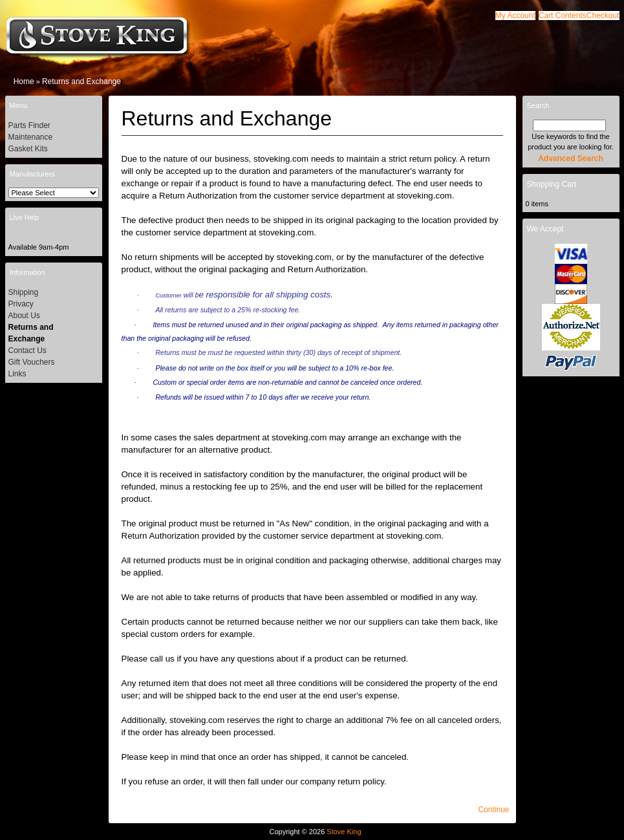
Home (24, 81)
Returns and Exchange (81, 81)
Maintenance (31, 137)
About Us (24, 316)
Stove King (344, 832)
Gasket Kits (28, 149)
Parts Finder (29, 125)
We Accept (545, 229)
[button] (563, 16)
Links (17, 374)
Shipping (24, 292)
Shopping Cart (552, 184)
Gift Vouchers (32, 362)
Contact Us (27, 350)
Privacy (21, 304)
